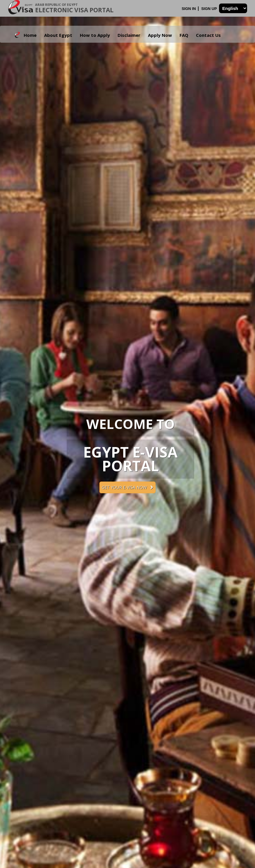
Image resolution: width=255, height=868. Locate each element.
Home (30, 35)
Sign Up (210, 9)
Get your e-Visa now (127, 487)
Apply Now (160, 35)
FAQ (184, 35)
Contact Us (208, 35)
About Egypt (58, 35)
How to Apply (95, 35)
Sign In (189, 9)
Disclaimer (129, 35)
